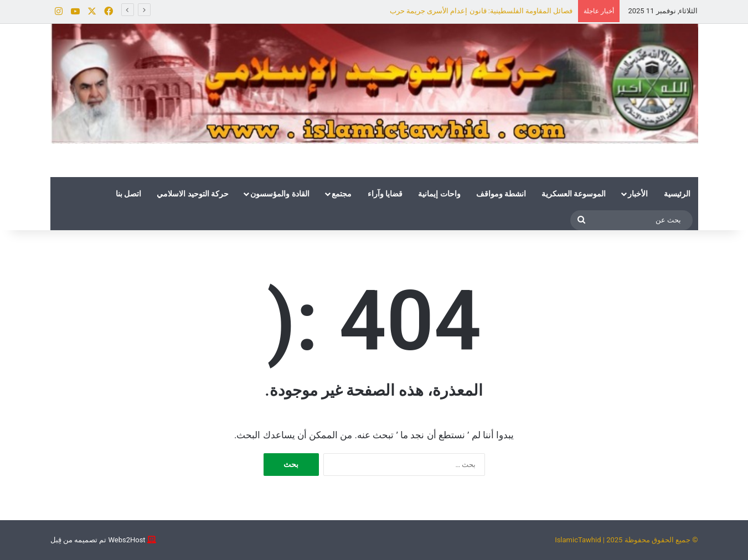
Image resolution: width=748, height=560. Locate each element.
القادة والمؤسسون (280, 194)
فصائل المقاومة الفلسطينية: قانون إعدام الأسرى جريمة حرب (481, 11)
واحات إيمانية (439, 194)
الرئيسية (677, 194)
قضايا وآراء (385, 194)
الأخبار (638, 194)
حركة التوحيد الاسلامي (193, 194)
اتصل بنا (128, 194)
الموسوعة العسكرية (574, 194)
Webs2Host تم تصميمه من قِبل (98, 540)
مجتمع (342, 194)
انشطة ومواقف (501, 194)
